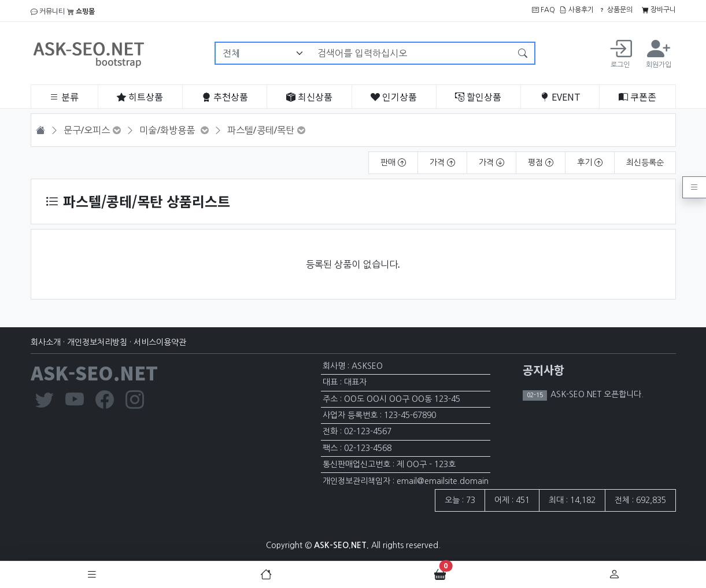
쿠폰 (637, 97)
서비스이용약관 (160, 342)
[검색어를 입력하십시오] (411, 53)
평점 (541, 162)
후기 (590, 162)
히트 (140, 97)
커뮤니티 (48, 12)
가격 (442, 162)
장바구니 (659, 10)
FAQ (544, 10)
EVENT (560, 97)
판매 (393, 162)
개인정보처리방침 (97, 342)
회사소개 (46, 342)
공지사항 (544, 370)
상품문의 (616, 10)
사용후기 (577, 10)
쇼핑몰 (81, 12)
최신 (309, 97)
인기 (394, 97)
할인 (478, 97)
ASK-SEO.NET (94, 372)
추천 (225, 97)
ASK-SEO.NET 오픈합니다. (596, 394)
